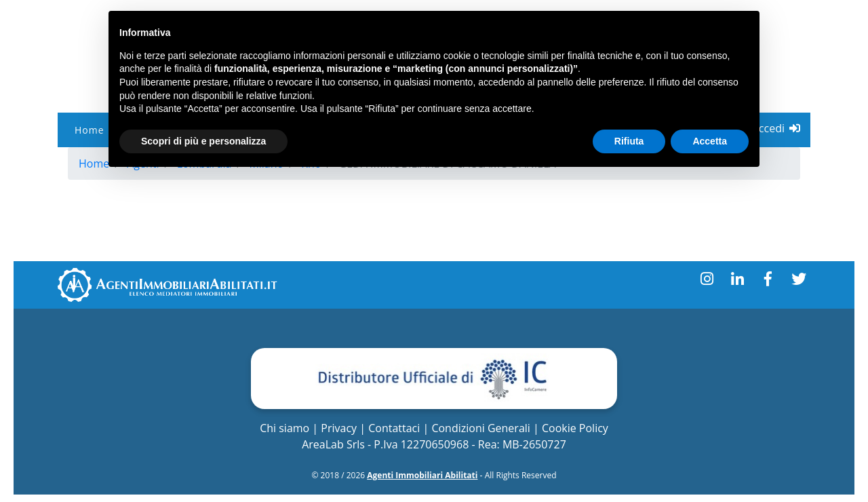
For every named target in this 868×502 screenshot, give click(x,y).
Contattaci (394, 428)
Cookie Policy (575, 428)
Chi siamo (284, 428)
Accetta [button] (710, 141)
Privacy (339, 428)
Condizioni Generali (480, 428)
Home (90, 130)
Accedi (776, 128)
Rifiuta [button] (629, 141)
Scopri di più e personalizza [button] (203, 141)
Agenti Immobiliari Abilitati (422, 475)
